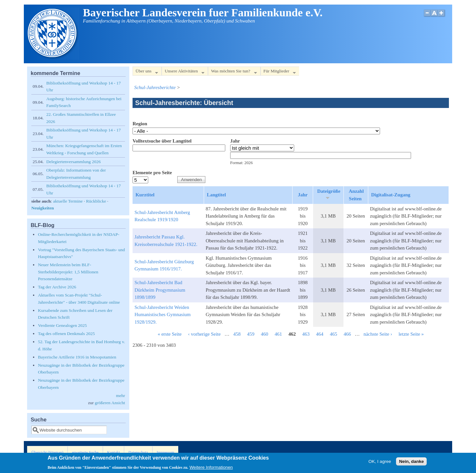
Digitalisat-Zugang (391, 195)
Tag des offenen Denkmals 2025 (66, 334)
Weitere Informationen (211, 469)
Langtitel (216, 195)
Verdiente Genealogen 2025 (62, 325)
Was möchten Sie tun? (232, 72)
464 (320, 334)
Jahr (235, 141)
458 (237, 334)
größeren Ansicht (110, 403)
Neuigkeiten (43, 208)
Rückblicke (96, 201)
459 (251, 334)
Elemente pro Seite (152, 173)
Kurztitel (145, 195)
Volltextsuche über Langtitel (162, 141)
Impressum (166, 452)
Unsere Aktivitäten (183, 72)
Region (140, 124)
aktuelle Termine (68, 201)
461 (278, 334)
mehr (120, 396)
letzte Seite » (411, 334)
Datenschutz (138, 452)
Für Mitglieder (278, 72)
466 (347, 334)
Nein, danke (411, 463)
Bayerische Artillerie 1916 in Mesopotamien (77, 357)
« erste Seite (170, 334)
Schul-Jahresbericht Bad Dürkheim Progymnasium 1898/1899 (160, 290)
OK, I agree (380, 463)
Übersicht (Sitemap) (47, 452)
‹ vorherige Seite (204, 334)
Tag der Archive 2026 (57, 287)
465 (333, 334)
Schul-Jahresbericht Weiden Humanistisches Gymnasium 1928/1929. (163, 315)
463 (306, 334)
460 (265, 334)
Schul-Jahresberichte (155, 87)
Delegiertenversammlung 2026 (74, 162)
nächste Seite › (378, 334)
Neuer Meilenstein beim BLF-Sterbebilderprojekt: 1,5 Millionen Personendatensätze (68, 272)
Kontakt (113, 452)
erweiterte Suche (85, 452)
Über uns (145, 72)
